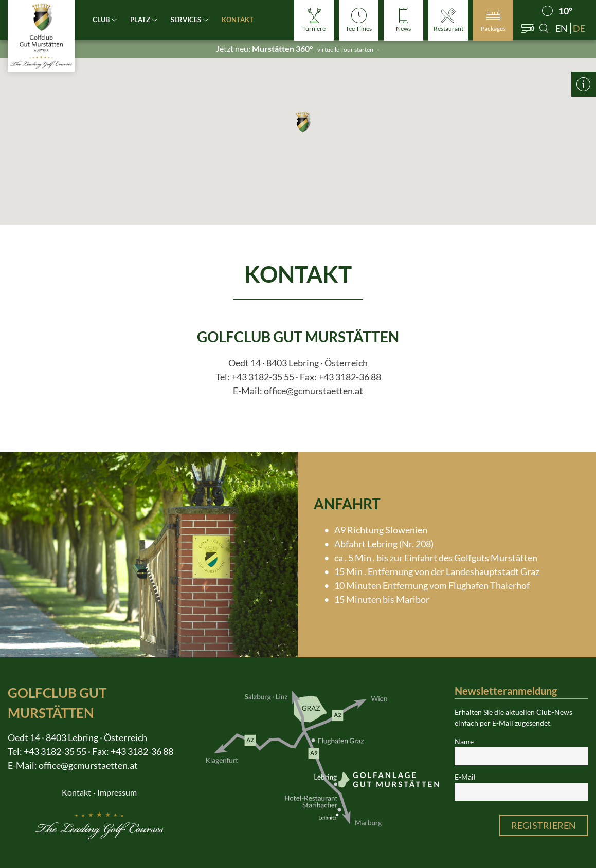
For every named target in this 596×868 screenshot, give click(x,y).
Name (464, 742)
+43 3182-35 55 (263, 377)
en (562, 28)
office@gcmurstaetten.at (313, 391)
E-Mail (465, 777)
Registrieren (544, 825)
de (579, 28)
